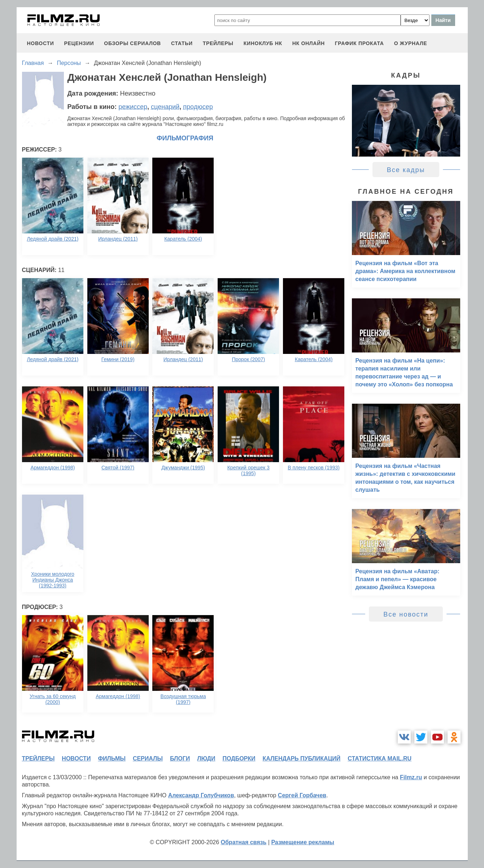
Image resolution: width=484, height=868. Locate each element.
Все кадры (406, 170)
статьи (182, 43)
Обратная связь (244, 842)
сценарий (165, 107)
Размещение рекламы (303, 842)
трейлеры (218, 43)
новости (41, 43)
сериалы (148, 759)
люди (206, 759)
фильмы (112, 759)
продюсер (198, 107)
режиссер (133, 107)
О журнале (411, 43)
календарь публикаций (302, 759)
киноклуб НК (263, 43)
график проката (359, 43)
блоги (180, 759)
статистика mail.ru (380, 759)
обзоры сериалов (132, 43)
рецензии (79, 43)
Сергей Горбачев (302, 795)
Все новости (406, 614)
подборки (239, 759)
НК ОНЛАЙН (309, 43)
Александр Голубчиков (201, 795)
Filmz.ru (411, 777)
